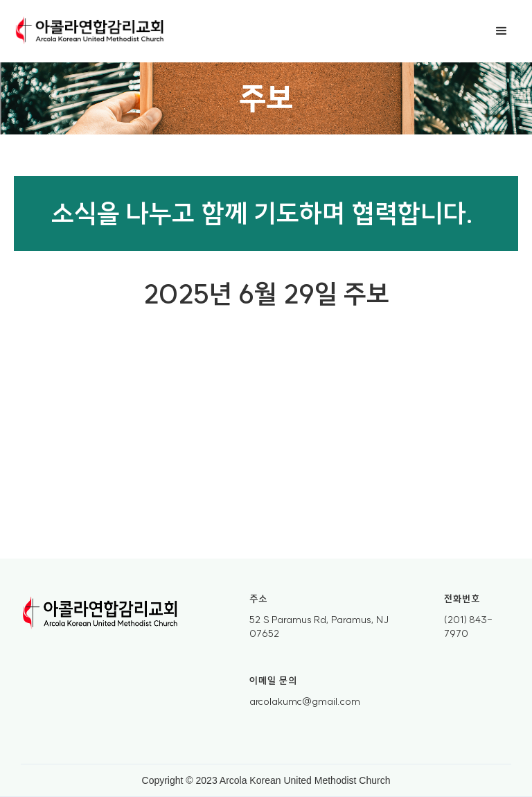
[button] (502, 31)
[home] (90, 31)
